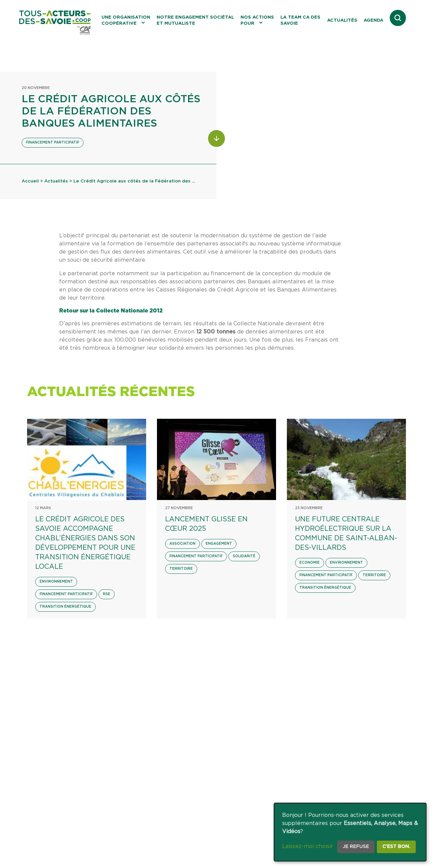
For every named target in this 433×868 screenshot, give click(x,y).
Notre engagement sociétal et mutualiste (195, 20)
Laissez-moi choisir (308, 846)
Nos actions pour (257, 20)
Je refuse (356, 847)
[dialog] (350, 832)
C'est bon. (396, 847)
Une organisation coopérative (126, 20)
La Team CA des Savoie (300, 20)
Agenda (373, 20)
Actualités (342, 20)
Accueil (30, 181)
